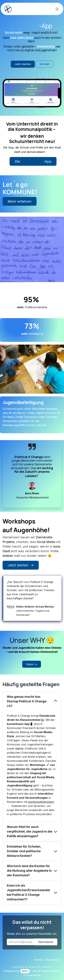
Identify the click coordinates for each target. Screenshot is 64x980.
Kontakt (45, 64)
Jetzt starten (23, 64)
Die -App (33, 161)
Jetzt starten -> (21, 565)
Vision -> (32, 664)
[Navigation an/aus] (57, 9)
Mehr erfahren (20, 201)
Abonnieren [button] (46, 942)
